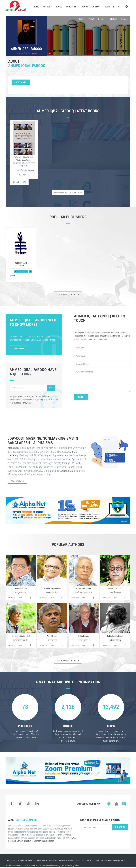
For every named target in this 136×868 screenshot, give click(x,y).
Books (59, 7)
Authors (47, 7)
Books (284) (43, 598)
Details (16, 182)
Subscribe (120, 827)
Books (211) (75, 645)
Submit (81, 397)
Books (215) (12, 645)
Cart (25, 182)
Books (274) (106, 598)
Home (36, 7)
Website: (53, 54)
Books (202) (106, 645)
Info (21, 598)
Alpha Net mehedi (27, 860)
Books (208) (43, 645)
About (85, 7)
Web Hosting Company (59, 865)
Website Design (106, 860)
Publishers (72, 7)
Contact (96, 7)
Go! (51, 388)
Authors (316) (21, 271)
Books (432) (12, 598)
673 (12, 276)
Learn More (18, 349)
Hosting (9, 865)
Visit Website (17, 481)
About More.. (21, 82)
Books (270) (75, 598)
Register (109, 7)
